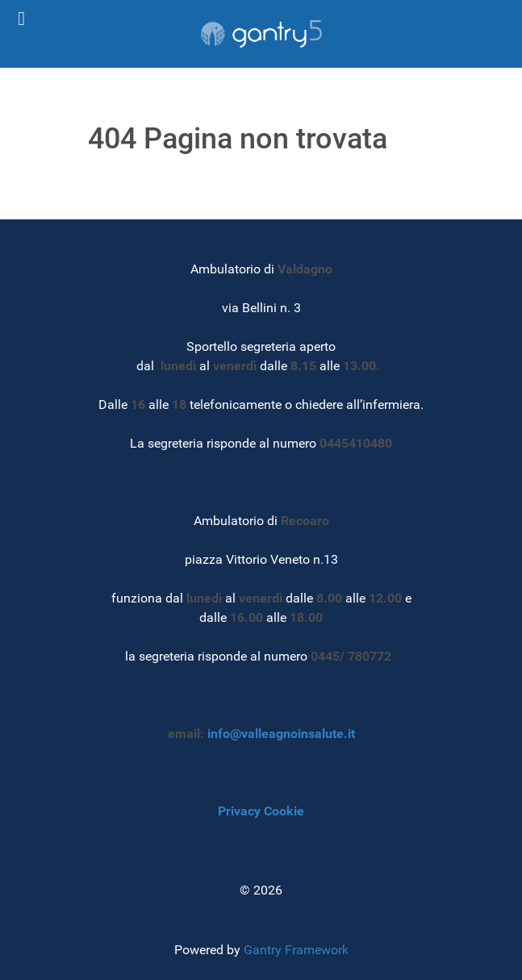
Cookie (284, 811)
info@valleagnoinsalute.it (281, 734)
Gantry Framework (296, 950)
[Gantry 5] (261, 34)
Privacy (239, 811)
